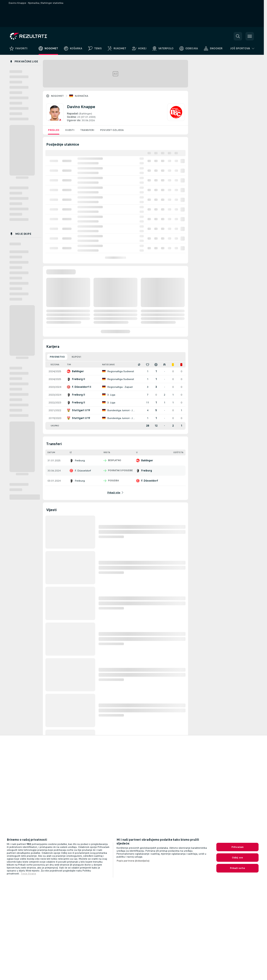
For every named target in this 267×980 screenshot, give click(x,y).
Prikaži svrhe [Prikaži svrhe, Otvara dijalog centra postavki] (237, 868)
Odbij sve (237, 858)
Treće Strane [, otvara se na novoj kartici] (28, 874)
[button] (238, 36)
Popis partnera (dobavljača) (133, 861)
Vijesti (70, 130)
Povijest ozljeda (112, 130)
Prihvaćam (237, 847)
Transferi (87, 130)
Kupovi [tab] (76, 357)
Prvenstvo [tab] (57, 357)
